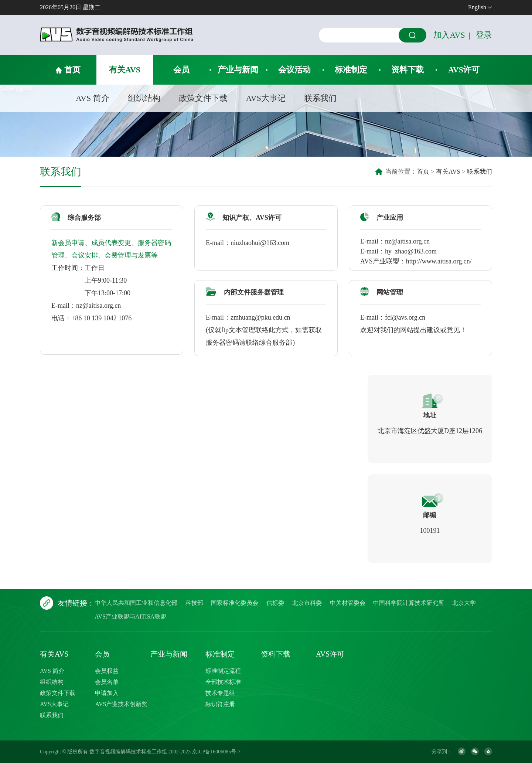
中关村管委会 (348, 603)
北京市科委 (307, 603)
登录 (484, 35)
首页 (72, 70)
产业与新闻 (238, 70)
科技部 (194, 603)
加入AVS (449, 35)
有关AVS (125, 70)
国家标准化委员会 (235, 603)
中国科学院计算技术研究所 (409, 603)
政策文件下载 (203, 98)
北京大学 (464, 603)
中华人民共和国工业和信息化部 (136, 603)
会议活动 (294, 70)
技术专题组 (220, 693)
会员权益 (107, 671)
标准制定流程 (223, 671)
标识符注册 (220, 704)
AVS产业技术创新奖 (121, 704)
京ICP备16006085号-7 (216, 752)
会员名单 (107, 682)
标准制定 (351, 70)
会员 (181, 70)
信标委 (275, 603)
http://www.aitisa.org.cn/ (439, 261)
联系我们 (320, 98)
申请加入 (107, 693)
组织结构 (144, 98)
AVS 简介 (93, 98)
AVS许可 (464, 70)
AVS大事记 (266, 98)
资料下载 (407, 70)
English (477, 7)
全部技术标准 (223, 682)
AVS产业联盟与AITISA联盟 (130, 616)
